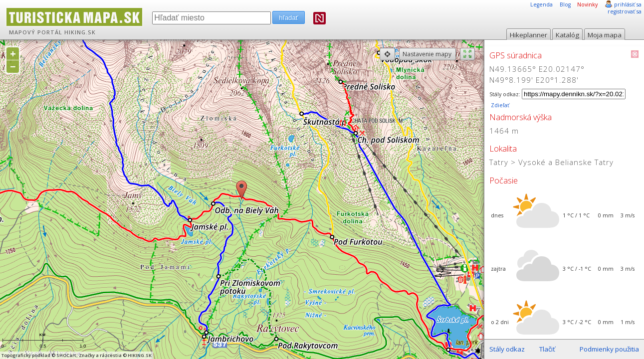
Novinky (587, 4)
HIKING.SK (80, 32)
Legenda (541, 4)
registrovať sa (625, 11)
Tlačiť (547, 349)
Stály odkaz (507, 349)
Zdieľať (499, 105)
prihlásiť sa (628, 4)
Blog (565, 4)
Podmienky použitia (609, 349)
